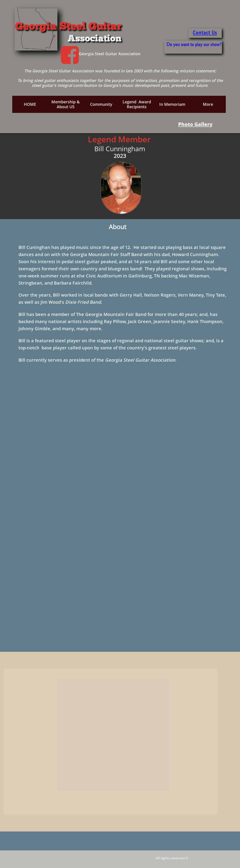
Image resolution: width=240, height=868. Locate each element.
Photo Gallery (195, 124)
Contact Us (205, 32)
